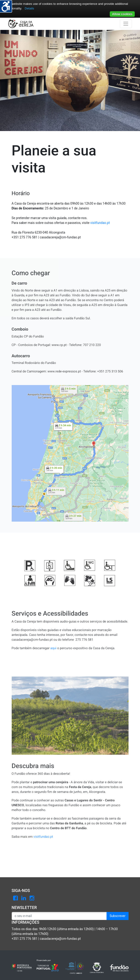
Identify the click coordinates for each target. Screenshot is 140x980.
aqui (54, 648)
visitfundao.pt (100, 223)
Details (29, 8)
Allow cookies (122, 14)
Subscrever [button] (117, 916)
